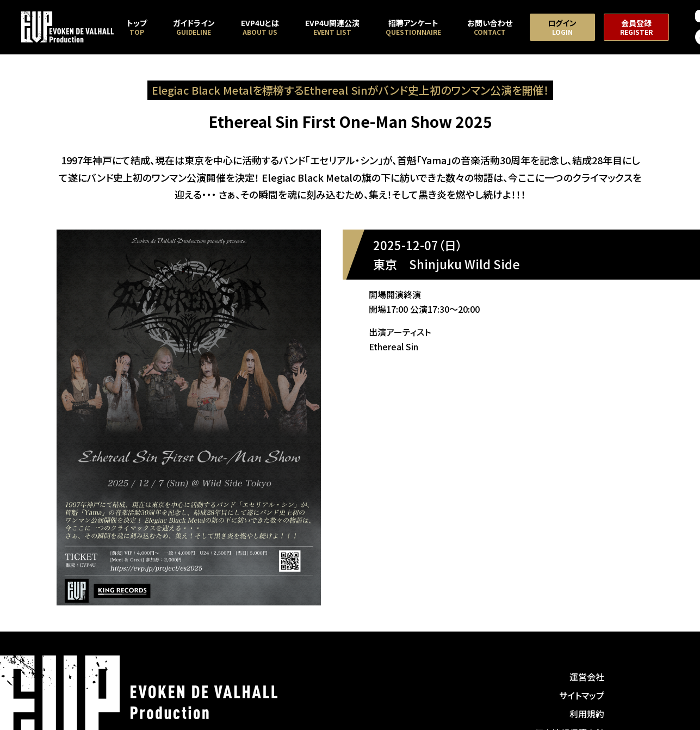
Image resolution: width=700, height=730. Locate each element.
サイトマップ (582, 695)
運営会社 (587, 677)
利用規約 (587, 714)
